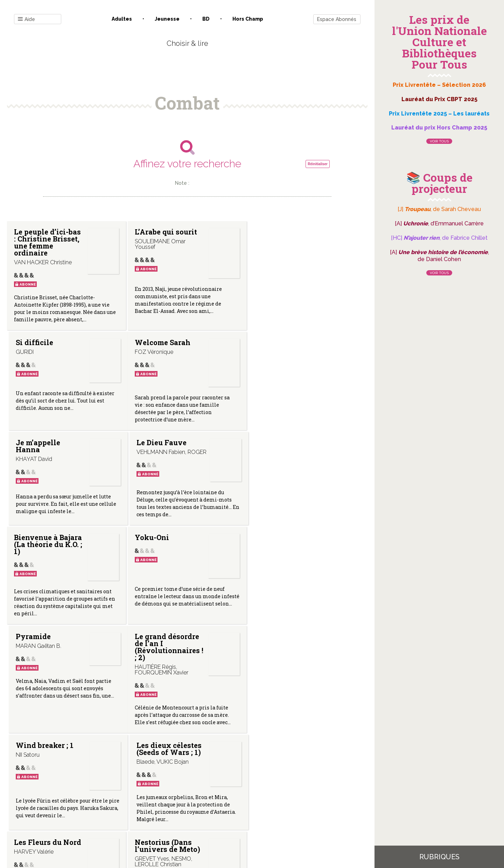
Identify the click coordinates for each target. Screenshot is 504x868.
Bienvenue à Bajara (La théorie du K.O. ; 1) (48, 449)
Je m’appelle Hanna (157, 346)
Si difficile (274, 232)
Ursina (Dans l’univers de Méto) (288, 654)
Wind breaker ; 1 (163, 541)
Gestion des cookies (255, 797)
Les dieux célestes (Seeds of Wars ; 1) (287, 545)
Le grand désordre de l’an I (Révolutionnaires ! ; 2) (48, 552)
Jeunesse (167, 19)
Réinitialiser (318, 164)
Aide (26, 19)
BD (206, 19)
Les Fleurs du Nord (48, 650)
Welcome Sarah (42, 342)
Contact (108, 797)
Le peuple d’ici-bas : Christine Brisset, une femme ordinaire (47, 242)
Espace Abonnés (337, 19)
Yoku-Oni (152, 442)
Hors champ (248, 19)
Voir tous (439, 141)
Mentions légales (203, 797)
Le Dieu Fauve (280, 342)
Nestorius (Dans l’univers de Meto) (167, 654)
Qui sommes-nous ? (151, 797)
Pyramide (272, 442)
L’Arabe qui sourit (166, 232)
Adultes (122, 19)
